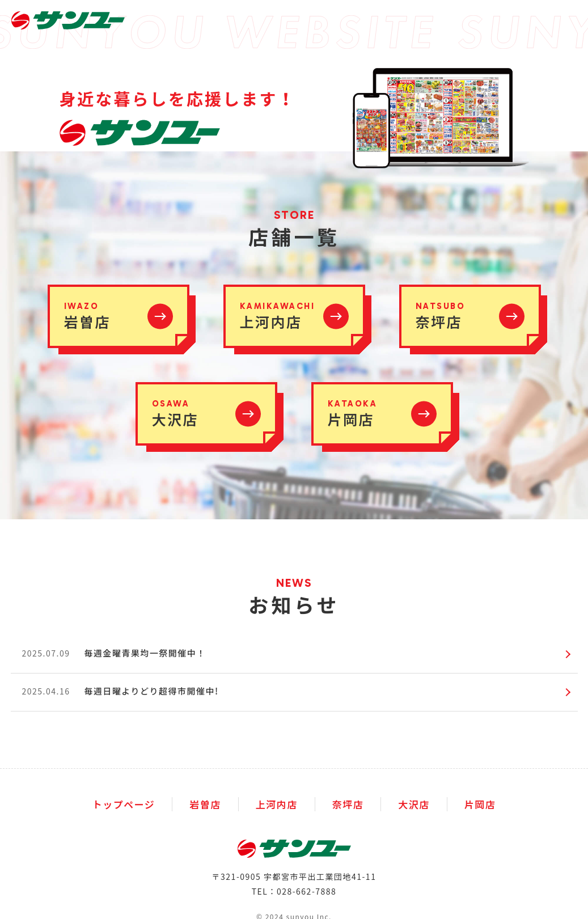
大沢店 (414, 804)
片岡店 (480, 804)
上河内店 (277, 804)
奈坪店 (348, 804)
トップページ (124, 804)
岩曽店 (205, 804)
